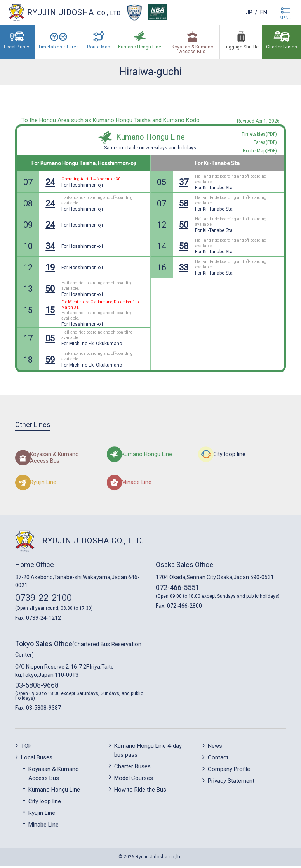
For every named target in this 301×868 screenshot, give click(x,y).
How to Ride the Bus (140, 792)
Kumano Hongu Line (150, 137)
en (262, 12)
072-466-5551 (177, 590)
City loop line (45, 804)
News (215, 749)
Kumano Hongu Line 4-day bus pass (148, 753)
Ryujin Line (42, 815)
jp (244, 12)
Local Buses (37, 760)
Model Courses (134, 780)
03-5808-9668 (37, 687)
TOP (26, 749)
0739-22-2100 (43, 600)
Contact (218, 760)
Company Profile (229, 772)
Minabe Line (43, 827)
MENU (285, 18)
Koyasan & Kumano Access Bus (54, 776)
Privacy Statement (231, 783)
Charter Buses (132, 769)
